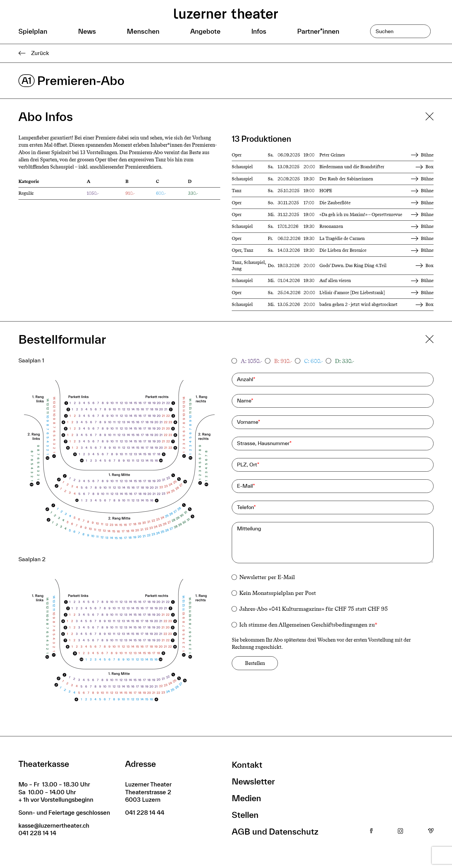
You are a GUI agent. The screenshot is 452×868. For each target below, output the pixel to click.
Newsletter (253, 781)
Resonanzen (331, 226)
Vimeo (431, 831)
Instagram (400, 831)
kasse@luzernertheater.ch (54, 826)
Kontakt (247, 765)
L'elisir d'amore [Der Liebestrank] (352, 293)
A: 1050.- (252, 361)
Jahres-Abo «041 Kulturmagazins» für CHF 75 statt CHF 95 (313, 609)
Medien (246, 798)
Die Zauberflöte (335, 203)
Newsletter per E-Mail (267, 577)
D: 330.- (345, 361)
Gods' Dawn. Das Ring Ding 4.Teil (353, 265)
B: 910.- (283, 361)
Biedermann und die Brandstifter (352, 167)
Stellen (245, 815)
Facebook (371, 831)
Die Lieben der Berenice (343, 250)
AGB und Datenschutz (275, 832)
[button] (119, 462)
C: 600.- (314, 361)
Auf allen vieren (335, 280)
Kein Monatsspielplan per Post (278, 593)
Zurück (34, 53)
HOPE (326, 191)
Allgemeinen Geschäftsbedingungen (323, 625)
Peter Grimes (332, 155)
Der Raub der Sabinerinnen (346, 179)
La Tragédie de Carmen (342, 238)
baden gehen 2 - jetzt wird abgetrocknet (358, 304)
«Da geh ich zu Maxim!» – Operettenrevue (361, 214)
